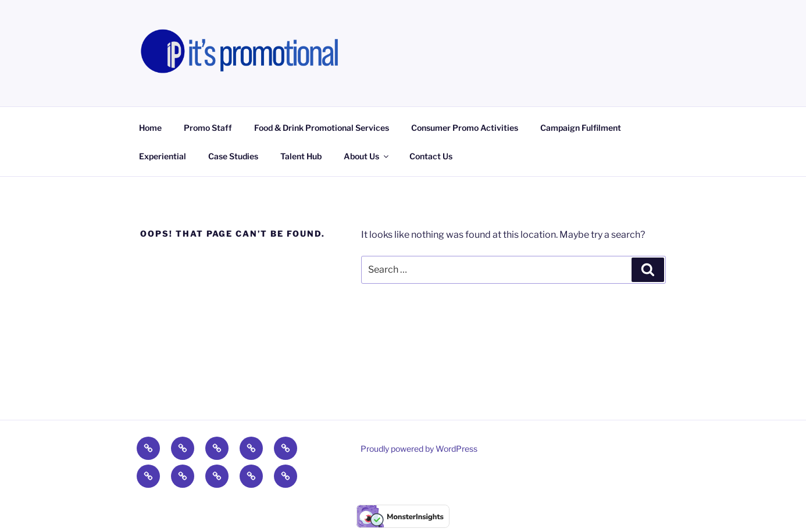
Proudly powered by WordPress (419, 449)
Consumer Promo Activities (465, 128)
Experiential (163, 156)
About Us (367, 156)
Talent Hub (301, 156)
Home (150, 128)
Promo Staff (208, 128)
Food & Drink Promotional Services (322, 128)
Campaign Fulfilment (581, 128)
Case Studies (233, 156)
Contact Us (431, 156)
